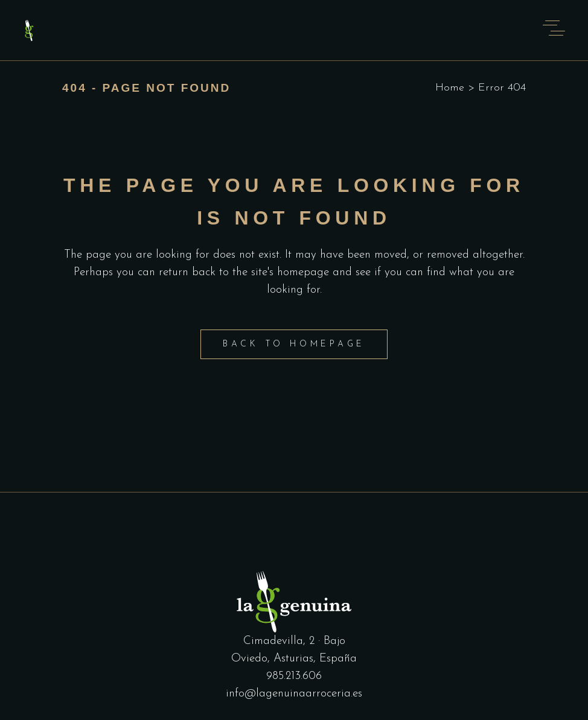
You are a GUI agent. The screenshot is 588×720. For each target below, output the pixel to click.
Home (450, 88)
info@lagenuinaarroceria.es (294, 694)
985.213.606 (294, 676)
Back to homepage (294, 344)
